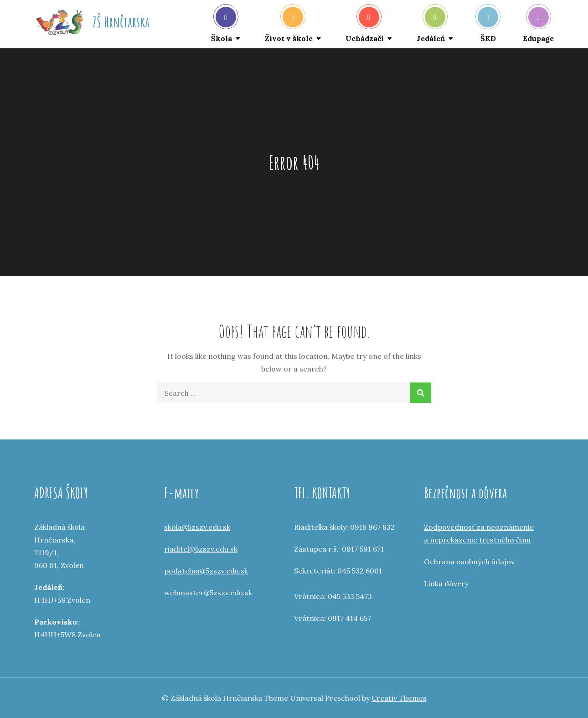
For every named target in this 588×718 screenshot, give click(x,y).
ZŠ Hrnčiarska (121, 22)
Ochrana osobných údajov (469, 562)
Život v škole (289, 25)
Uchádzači (365, 25)
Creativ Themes (399, 698)
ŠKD (488, 25)
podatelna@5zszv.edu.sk (206, 571)
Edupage (538, 25)
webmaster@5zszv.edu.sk (208, 593)
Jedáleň (431, 25)
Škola (224, 25)
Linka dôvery (446, 584)
